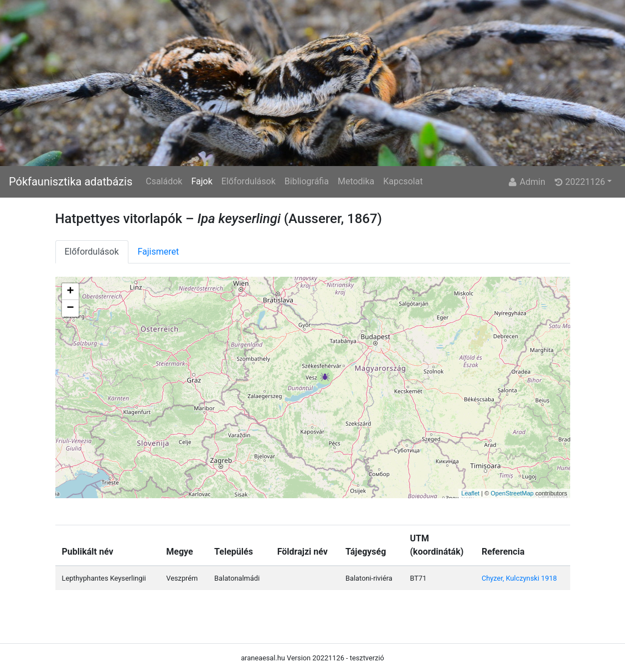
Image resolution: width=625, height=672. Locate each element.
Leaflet (470, 493)
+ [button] (70, 292)
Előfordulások (249, 181)
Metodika (356, 181)
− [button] (70, 308)
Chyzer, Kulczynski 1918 (519, 578)
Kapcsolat (403, 181)
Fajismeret (159, 252)
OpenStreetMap (512, 493)
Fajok (202, 181)
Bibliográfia (307, 181)
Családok (164, 181)
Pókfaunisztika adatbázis (71, 182)
